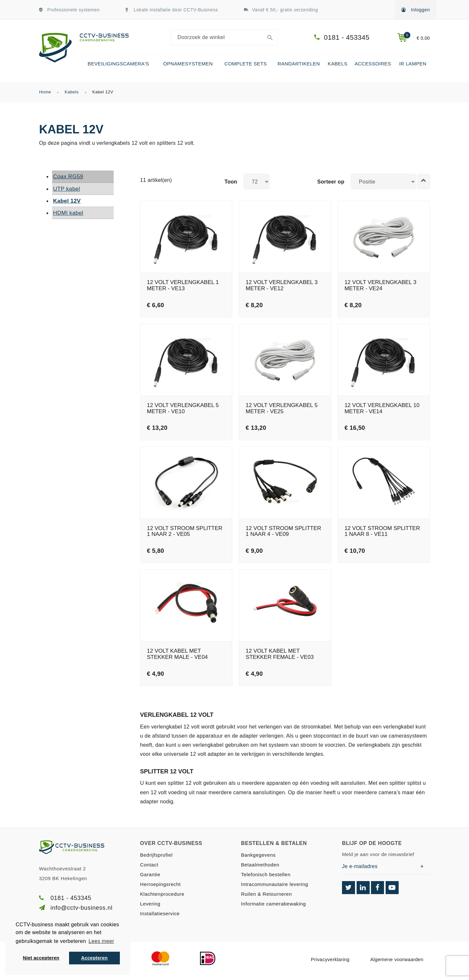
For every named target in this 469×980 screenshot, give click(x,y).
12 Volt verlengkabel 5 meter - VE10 (183, 408)
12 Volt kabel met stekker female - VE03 (280, 654)
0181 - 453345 (347, 37)
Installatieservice (160, 913)
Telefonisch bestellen (266, 874)
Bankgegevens (258, 855)
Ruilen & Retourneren (266, 894)
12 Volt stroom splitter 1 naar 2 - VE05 (185, 531)
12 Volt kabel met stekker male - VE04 (177, 654)
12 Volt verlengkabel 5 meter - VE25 (282, 408)
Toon (231, 182)
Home (45, 92)
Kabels (72, 92)
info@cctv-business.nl (81, 908)
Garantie (150, 874)
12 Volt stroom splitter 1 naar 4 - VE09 (283, 531)
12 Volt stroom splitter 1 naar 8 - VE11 (382, 531)
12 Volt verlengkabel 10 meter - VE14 (382, 408)
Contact (149, 865)
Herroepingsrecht (160, 884)
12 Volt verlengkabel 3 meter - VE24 (381, 286)
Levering (150, 904)
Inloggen (416, 10)
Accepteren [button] (94, 958)
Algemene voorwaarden (397, 960)
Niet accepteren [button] (41, 958)
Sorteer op (331, 182)
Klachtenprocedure (162, 894)
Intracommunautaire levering (275, 884)
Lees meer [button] (101, 941)
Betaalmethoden (260, 865)
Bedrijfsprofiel (156, 855)
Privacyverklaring (330, 960)
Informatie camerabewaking (273, 904)
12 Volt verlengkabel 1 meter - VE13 (183, 286)
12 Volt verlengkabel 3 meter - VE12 (282, 286)
